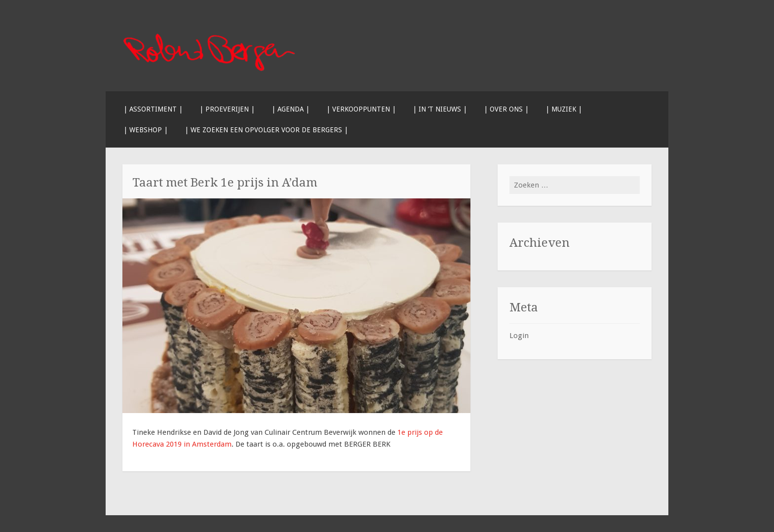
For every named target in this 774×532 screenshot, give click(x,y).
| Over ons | (506, 109)
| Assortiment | (153, 109)
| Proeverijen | (227, 109)
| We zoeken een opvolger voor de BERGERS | (266, 130)
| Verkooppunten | (361, 109)
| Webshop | (146, 130)
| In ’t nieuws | (440, 109)
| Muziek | (564, 109)
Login (519, 336)
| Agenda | (290, 109)
